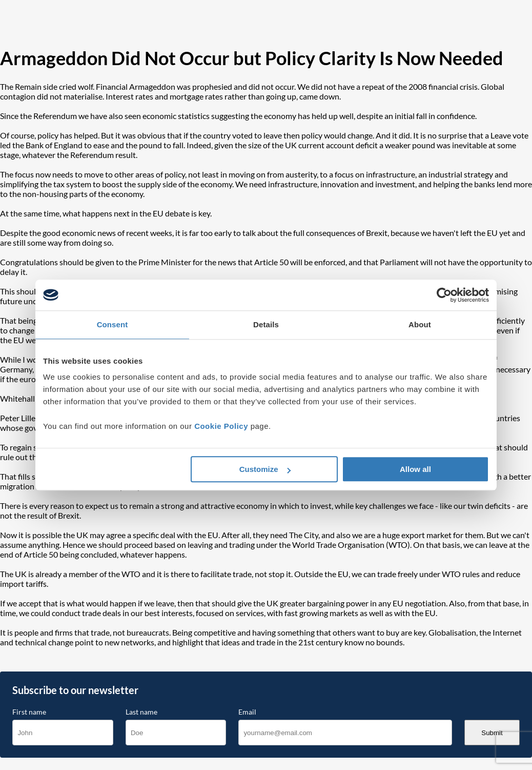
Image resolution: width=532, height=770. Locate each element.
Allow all (415, 469)
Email (247, 712)
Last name (141, 712)
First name (29, 712)
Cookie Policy (221, 426)
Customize (265, 469)
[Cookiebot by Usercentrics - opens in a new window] (444, 295)
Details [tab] (266, 324)
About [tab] (420, 324)
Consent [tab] (112, 324)
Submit (492, 733)
